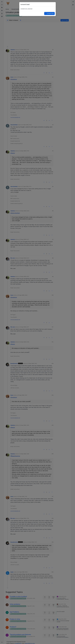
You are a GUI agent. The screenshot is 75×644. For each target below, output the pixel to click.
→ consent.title (49, 13)
